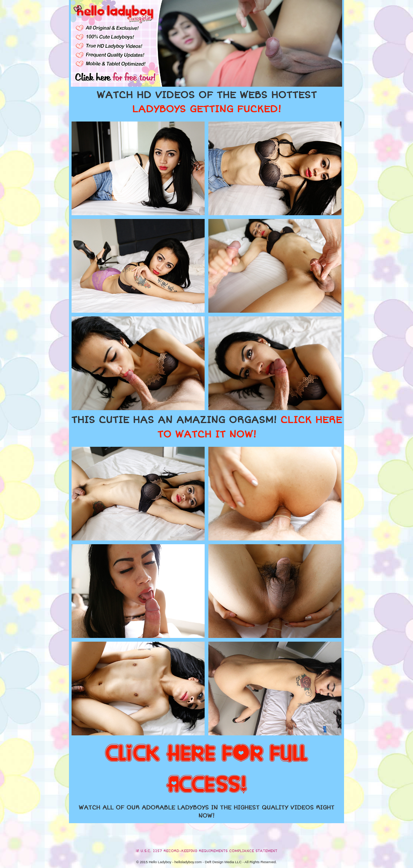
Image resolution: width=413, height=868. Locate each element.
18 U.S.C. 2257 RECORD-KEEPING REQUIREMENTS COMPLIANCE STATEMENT (206, 851)
